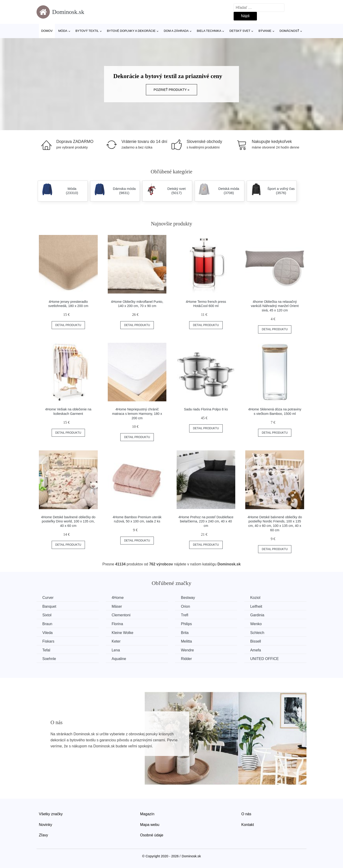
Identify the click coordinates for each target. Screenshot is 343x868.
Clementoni (121, 615)
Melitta (186, 641)
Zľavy (43, 835)
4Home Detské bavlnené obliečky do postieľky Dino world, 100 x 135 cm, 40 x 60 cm (68, 521)
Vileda (47, 633)
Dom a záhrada (176, 31)
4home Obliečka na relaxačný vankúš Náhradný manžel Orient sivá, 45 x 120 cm (275, 306)
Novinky (45, 825)
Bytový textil (87, 31)
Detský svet (240, 31)
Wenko (256, 624)
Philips (186, 624)
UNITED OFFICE (264, 659)
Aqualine (119, 659)
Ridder (186, 659)
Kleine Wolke (123, 633)
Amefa (256, 650)
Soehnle (49, 659)
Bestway (188, 598)
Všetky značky (51, 814)
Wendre (187, 650)
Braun (47, 624)
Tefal (46, 650)
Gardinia (257, 615)
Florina (117, 624)
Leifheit (256, 606)
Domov (47, 31)
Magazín (147, 814)
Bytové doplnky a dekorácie (131, 31)
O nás (246, 814)
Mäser (117, 606)
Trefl (184, 615)
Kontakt (248, 825)
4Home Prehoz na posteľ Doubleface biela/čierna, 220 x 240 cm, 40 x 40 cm (206, 521)
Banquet (49, 606)
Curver (48, 598)
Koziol (255, 598)
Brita (185, 633)
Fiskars (48, 641)
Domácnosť (289, 31)
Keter (116, 641)
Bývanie (265, 31)
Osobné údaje (152, 835)
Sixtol (47, 615)
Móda (63, 31)
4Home (118, 598)
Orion (185, 606)
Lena (116, 650)
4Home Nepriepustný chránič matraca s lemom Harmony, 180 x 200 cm (137, 414)
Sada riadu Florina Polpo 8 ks (206, 409)
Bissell (256, 641)
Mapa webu (150, 825)
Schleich (257, 633)
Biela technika (209, 31)
